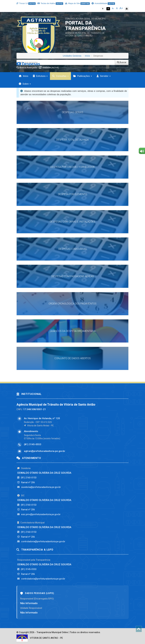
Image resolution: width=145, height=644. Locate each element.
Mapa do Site (77, 3)
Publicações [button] (83, 76)
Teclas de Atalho (50, 3)
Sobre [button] (25, 84)
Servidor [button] (104, 76)
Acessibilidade (103, 3)
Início (24, 76)
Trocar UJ (26, 3)
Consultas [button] (60, 76)
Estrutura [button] (40, 76)
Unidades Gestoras (72, 56)
